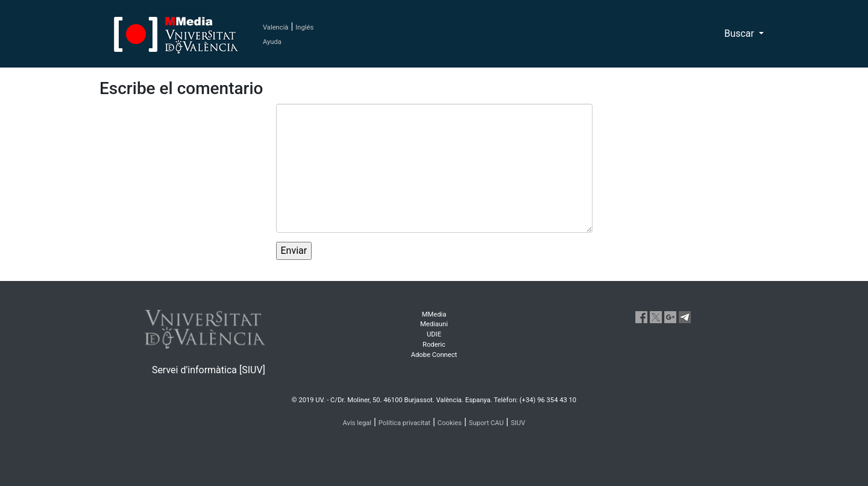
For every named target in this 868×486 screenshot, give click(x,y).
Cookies (450, 423)
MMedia (434, 314)
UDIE (434, 334)
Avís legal (357, 423)
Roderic (434, 345)
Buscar (740, 33)
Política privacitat (404, 423)
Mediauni (434, 324)
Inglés (304, 27)
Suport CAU (486, 423)
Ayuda (272, 42)
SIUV (518, 423)
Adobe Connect (434, 355)
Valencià (275, 27)
